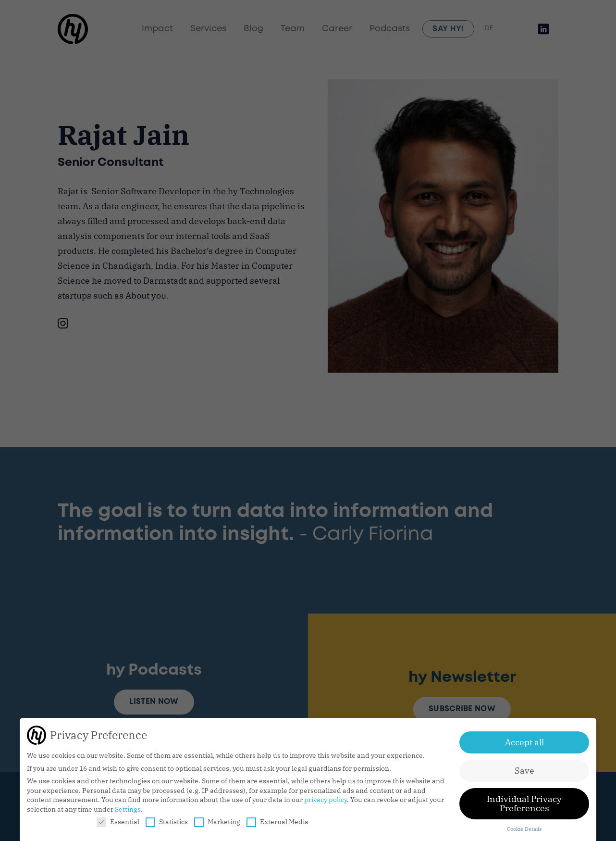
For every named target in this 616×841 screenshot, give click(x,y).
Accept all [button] (524, 742)
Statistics (167, 822)
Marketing (217, 822)
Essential (118, 822)
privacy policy (326, 800)
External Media (277, 822)
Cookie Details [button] (524, 829)
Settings (128, 809)
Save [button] (524, 771)
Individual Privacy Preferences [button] (524, 804)
